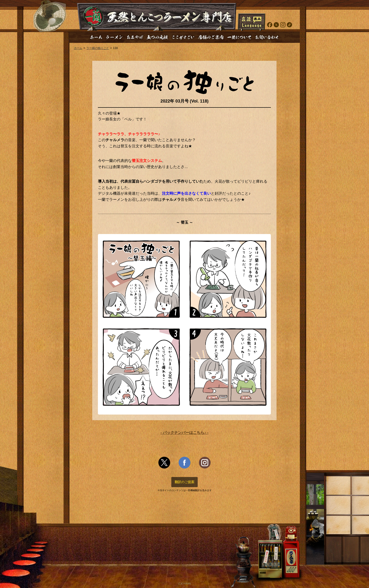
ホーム (78, 48)
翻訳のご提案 (184, 482)
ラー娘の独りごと (98, 48)
